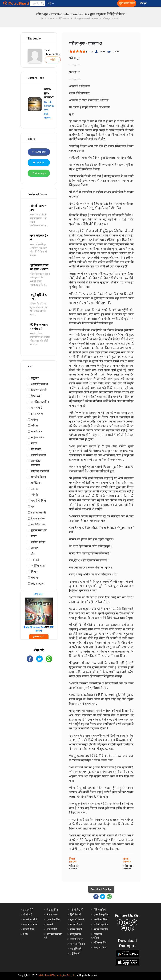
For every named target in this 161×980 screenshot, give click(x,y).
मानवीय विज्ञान (39, 477)
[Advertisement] (39, 720)
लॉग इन (143, 3)
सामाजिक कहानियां (36, 463)
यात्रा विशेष (37, 431)
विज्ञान (34, 572)
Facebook (39, 152)
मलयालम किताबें (78, 944)
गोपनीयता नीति (30, 919)
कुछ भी (35, 578)
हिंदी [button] (51, 3)
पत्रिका (34, 420)
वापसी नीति (29, 929)
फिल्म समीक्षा (38, 518)
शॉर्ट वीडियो (52, 929)
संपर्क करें (27, 915)
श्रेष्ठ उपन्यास (52, 915)
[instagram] (127, 922)
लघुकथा (35, 378)
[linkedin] (131, 928)
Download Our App (101, 889)
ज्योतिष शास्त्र (38, 566)
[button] (42, 3)
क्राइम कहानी (38, 584)
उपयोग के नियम (30, 924)
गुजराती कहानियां (101, 915)
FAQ (26, 934)
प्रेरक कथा (36, 396)
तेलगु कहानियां (100, 947)
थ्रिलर (34, 536)
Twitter (39, 163)
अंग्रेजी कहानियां (101, 924)
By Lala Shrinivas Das (49, 106)
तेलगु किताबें (76, 934)
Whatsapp (39, 173)
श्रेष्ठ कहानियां (53, 910)
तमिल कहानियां (100, 943)
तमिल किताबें (76, 929)
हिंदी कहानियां (100, 910)
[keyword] (38, 3)
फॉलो (53, 60)
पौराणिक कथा (38, 524)
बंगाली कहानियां (101, 929)
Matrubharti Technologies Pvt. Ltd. (57, 975)
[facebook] (120, 922)
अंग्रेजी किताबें (76, 910)
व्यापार (35, 548)
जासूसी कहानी (38, 455)
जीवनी (34, 495)
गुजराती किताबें (77, 919)
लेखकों (50, 924)
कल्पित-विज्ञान (38, 542)
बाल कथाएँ (37, 408)
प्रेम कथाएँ (36, 449)
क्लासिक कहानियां (40, 402)
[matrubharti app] (78, 3)
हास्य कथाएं (37, 414)
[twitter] (134, 922)
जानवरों (35, 560)
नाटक (34, 443)
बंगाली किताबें (76, 939)
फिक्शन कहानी (39, 390)
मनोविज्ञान (36, 483)
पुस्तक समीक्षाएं (39, 530)
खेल (33, 554)
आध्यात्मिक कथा (39, 384)
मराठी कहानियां (101, 919)
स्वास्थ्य (35, 489)
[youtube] (124, 928)
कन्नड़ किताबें (76, 949)
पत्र (33, 507)
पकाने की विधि (39, 501)
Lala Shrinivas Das (53, 52)
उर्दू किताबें (75, 954)
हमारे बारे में (28, 910)
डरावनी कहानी (38, 513)
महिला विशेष (38, 437)
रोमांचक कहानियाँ (40, 471)
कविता (34, 426)
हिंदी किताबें (75, 915)
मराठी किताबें (76, 924)
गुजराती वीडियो (54, 919)
